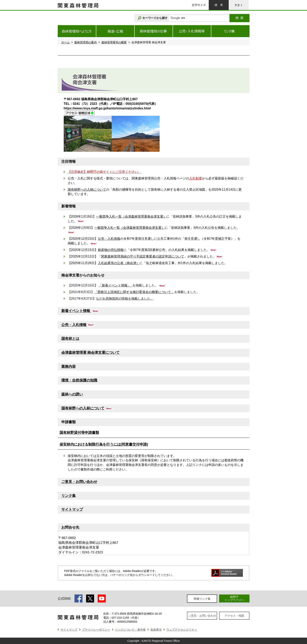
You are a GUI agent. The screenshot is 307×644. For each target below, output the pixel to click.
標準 (219, 5)
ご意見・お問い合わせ (79, 482)
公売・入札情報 (109, 239)
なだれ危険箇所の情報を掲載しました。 (125, 299)
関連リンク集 (202, 599)
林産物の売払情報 (111, 250)
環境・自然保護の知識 (79, 380)
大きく (239, 5)
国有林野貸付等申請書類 (79, 433)
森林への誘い (72, 394)
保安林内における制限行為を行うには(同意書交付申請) (104, 444)
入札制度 (196, 178)
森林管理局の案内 (85, 42)
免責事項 (156, 630)
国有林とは (70, 339)
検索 (239, 18)
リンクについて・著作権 (130, 630)
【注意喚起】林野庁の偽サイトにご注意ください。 (104, 172)
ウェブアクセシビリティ (182, 630)
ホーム (66, 42)
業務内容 (69, 367)
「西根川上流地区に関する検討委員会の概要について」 (134, 292)
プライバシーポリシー (96, 630)
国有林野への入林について (87, 190)
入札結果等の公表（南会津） (119, 263)
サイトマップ (72, 509)
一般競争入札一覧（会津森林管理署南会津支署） (131, 216)
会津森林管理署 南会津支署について (91, 353)
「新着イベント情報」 (116, 285)
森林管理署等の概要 (114, 42)
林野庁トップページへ (234, 598)
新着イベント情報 (76, 311)
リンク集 (69, 496)
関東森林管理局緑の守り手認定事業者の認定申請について (143, 256)
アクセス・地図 (234, 616)
